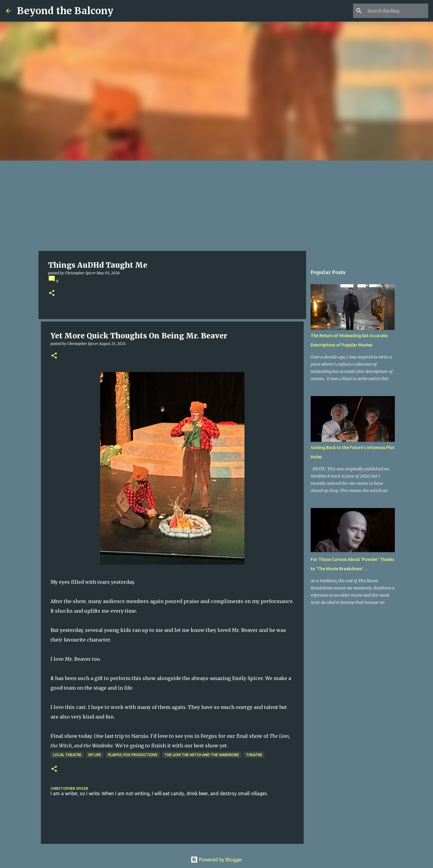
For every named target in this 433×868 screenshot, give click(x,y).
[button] (52, 293)
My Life (95, 755)
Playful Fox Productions (133, 755)
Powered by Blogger (216, 860)
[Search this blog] (397, 11)
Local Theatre (67, 755)
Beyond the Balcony (65, 11)
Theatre (254, 755)
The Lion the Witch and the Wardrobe (202, 755)
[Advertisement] (216, 206)
